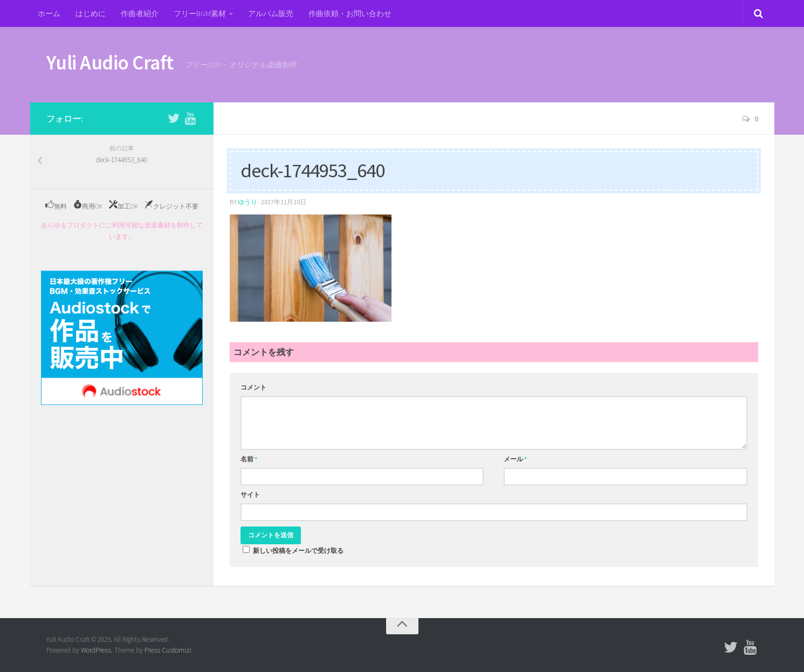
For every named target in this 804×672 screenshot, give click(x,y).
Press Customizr (168, 650)
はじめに (91, 13)
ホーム (49, 13)
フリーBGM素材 (200, 13)
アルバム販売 (271, 13)
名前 (249, 459)
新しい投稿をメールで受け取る (298, 550)
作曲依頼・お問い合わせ (350, 13)
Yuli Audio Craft (110, 63)
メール (515, 459)
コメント (253, 387)
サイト (250, 494)
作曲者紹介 (140, 13)
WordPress (96, 650)
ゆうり (248, 202)
